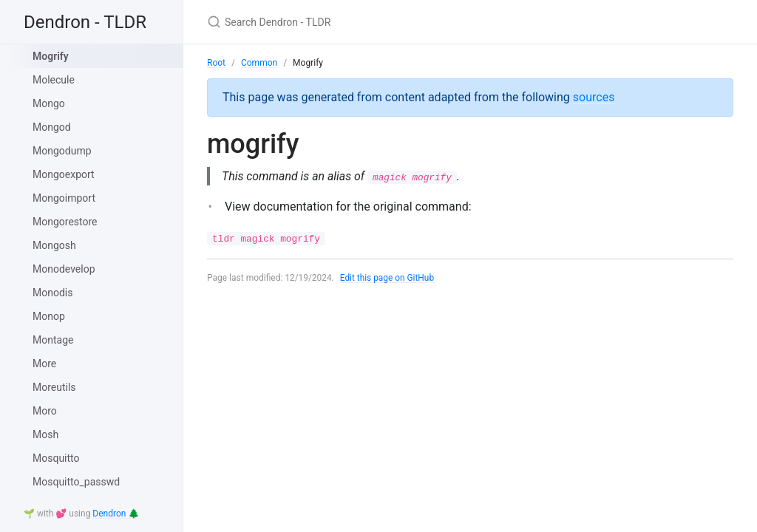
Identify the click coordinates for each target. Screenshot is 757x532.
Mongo (49, 103)
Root (216, 63)
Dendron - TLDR (85, 22)
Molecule (54, 80)
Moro (45, 411)
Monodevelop (64, 269)
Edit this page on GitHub (388, 279)
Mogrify (51, 56)
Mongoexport (64, 174)
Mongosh (54, 245)
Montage (53, 340)
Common (259, 63)
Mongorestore (65, 222)
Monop (49, 316)
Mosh (45, 434)
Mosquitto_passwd (76, 482)
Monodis (52, 293)
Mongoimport (64, 198)
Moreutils (54, 387)
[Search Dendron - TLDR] (381, 22)
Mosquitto (56, 458)
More (44, 364)
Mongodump (62, 151)
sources (594, 97)
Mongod (52, 127)
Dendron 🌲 (116, 514)
